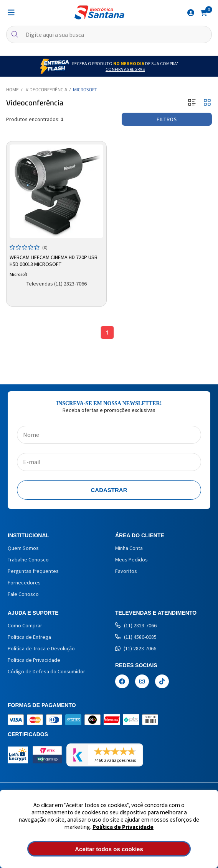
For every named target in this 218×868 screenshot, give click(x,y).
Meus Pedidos (131, 560)
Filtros (167, 119)
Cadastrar (109, 490)
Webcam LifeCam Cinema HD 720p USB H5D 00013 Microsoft (54, 261)
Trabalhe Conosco (28, 560)
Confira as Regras (125, 69)
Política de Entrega (29, 637)
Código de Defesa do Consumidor (46, 671)
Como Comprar (25, 625)
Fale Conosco (23, 594)
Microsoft (85, 89)
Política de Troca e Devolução (41, 648)
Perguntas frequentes (33, 571)
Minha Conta (129, 548)
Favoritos (126, 571)
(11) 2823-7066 (136, 625)
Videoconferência (46, 89)
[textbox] (109, 34)
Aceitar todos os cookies (109, 849)
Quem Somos (23, 548)
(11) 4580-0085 (136, 637)
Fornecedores (24, 582)
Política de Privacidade (123, 827)
